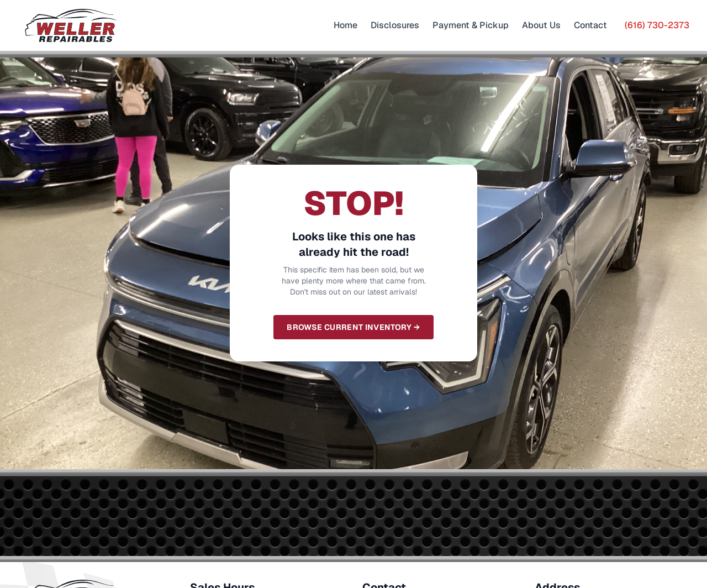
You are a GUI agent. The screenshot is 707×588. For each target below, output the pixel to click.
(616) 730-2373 (657, 25)
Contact (590, 25)
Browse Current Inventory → (353, 327)
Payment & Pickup (471, 25)
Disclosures (395, 25)
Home (345, 25)
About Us (541, 25)
